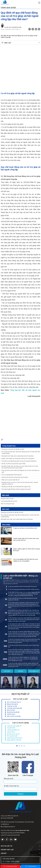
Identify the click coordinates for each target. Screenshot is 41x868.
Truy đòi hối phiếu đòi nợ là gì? (9, 501)
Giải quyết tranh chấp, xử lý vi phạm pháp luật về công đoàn (17, 456)
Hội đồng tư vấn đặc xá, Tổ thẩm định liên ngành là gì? (16, 486)
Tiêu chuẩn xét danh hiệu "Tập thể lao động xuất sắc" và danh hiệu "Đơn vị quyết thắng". (20, 452)
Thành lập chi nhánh (12, 706)
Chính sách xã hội (8, 7)
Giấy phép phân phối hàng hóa (15, 738)
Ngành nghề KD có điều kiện (14, 740)
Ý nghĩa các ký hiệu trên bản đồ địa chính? (25, 528)
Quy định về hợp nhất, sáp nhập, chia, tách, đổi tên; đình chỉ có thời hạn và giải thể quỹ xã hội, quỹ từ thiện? (19, 467)
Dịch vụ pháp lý (21, 694)
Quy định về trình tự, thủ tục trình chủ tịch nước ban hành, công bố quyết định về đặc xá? (19, 483)
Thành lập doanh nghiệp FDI (14, 726)
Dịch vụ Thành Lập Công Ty (14, 702)
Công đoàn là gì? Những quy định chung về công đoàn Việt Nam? (19, 461)
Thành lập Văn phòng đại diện (14, 708)
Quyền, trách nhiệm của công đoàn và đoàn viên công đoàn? (18, 458)
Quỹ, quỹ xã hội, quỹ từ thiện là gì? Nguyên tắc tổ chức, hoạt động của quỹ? (20, 471)
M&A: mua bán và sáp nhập (14, 716)
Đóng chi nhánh (11, 710)
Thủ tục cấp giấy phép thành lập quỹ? (11, 475)
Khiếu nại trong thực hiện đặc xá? (10, 480)
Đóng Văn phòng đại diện (13, 712)
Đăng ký (20, 794)
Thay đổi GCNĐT (11, 728)
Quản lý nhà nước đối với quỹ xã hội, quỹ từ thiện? (14, 477)
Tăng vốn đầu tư (11, 732)
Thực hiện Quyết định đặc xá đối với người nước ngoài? (16, 489)
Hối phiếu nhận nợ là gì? (7, 498)
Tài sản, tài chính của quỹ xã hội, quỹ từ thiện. (13, 463)
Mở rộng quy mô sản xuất (13, 734)
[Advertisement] (20, 67)
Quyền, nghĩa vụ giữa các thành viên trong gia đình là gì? (26, 550)
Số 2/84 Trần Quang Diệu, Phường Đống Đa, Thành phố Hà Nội (18, 822)
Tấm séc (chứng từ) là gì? (8, 504)
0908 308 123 (6, 824)
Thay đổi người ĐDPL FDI (13, 730)
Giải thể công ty (11, 714)
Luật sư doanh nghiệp (21, 723)
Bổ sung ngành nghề (12, 736)
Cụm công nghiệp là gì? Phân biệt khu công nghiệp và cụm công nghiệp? (25, 560)
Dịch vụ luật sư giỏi (20, 699)
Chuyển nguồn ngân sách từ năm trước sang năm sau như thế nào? (26, 539)
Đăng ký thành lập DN (12, 704)
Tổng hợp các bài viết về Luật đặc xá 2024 (12, 449)
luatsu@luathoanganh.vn (9, 827)
